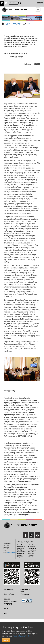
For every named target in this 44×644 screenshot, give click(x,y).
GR (2, 3)
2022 (28, 24)
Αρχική (8, 24)
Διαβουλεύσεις (21, 552)
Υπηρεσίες (20, 557)
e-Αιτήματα (33, 550)
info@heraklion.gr (12, 552)
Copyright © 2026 (25, 591)
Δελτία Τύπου (21, 545)
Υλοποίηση (25, 594)
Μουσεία (32, 557)
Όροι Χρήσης (9, 594)
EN (6, 3)
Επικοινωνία (9, 589)
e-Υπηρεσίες (33, 548)
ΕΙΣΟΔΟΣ (40, 3)
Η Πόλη (32, 552)
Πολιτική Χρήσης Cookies (22, 636)
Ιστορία (32, 554)
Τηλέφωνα (32, 547)
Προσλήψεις (21, 550)
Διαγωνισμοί (21, 548)
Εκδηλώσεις (21, 554)
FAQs (6, 608)
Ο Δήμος (20, 555)
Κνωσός (32, 555)
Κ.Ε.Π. (31, 545)
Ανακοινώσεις (21, 547)
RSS (5, 613)
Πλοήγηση (8, 604)
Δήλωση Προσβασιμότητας (10, 600)
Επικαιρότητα (17, 24)
